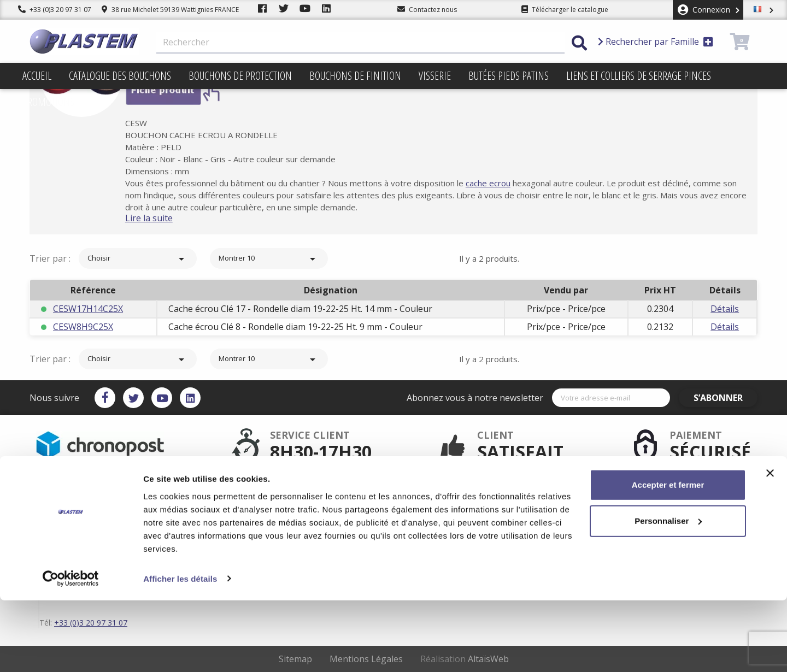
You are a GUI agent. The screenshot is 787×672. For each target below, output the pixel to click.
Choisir (138, 259)
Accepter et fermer (668, 557)
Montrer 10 (269, 259)
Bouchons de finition (355, 76)
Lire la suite (164, 218)
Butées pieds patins (509, 76)
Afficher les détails (180, 650)
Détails (725, 309)
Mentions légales (438, 502)
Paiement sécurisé (325, 502)
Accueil (37, 76)
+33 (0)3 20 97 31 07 (55, 10)
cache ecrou (503, 183)
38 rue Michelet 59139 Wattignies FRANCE (170, 10)
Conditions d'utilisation (448, 510)
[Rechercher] (360, 43)
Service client (317, 493)
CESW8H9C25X (83, 327)
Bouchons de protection (240, 76)
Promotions (48, 102)
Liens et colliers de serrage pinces (639, 76)
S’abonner (726, 398)
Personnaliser (668, 593)
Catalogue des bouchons (120, 76)
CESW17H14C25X (88, 309)
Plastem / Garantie (325, 510)
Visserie (435, 76)
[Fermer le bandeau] (770, 545)
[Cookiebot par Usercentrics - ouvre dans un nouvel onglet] (71, 651)
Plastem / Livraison (441, 493)
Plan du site (430, 519)
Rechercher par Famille (656, 42)
